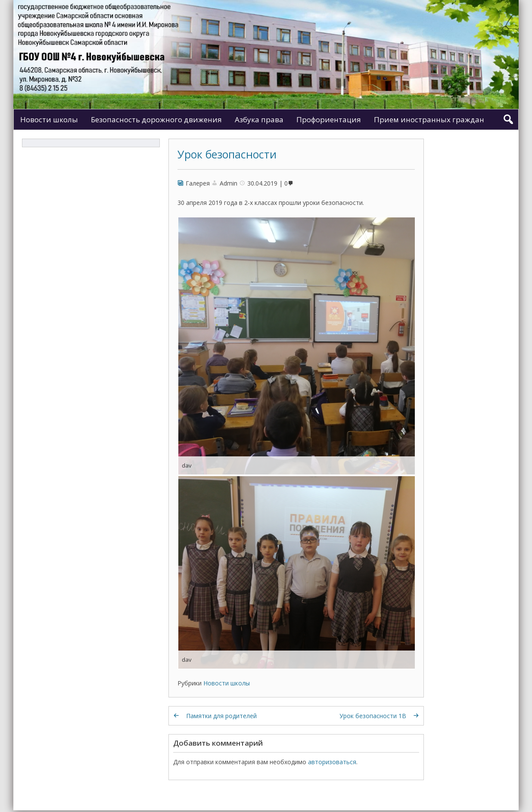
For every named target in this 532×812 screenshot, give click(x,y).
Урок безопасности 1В (373, 716)
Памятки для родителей (221, 716)
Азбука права (259, 119)
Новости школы (49, 119)
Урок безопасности (227, 154)
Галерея (198, 183)
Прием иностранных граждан (429, 119)
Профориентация (329, 119)
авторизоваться (332, 762)
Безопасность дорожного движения (156, 119)
